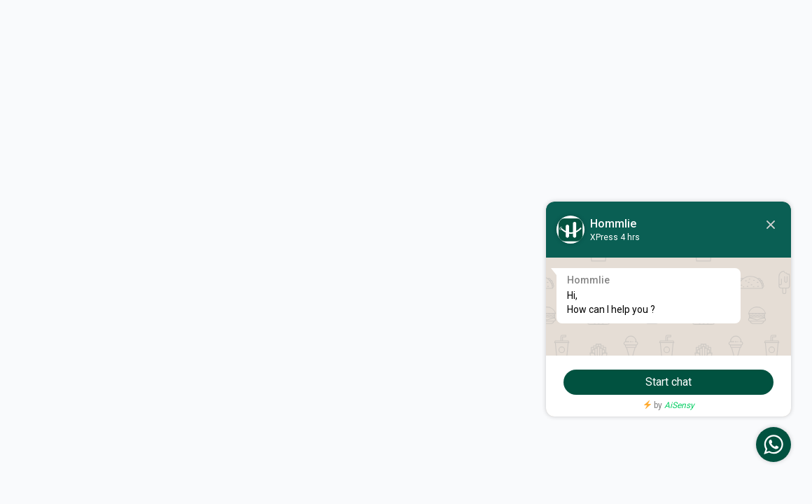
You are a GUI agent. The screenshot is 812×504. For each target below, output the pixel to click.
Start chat (668, 382)
